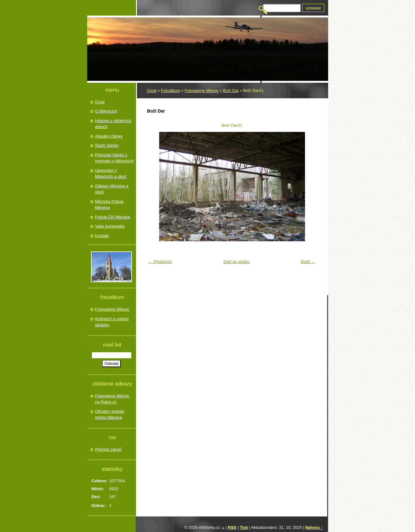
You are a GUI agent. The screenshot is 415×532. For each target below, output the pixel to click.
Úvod (152, 91)
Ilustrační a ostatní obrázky (112, 322)
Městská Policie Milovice (109, 205)
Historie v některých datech (113, 124)
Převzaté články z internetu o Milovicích (114, 158)
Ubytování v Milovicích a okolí (111, 174)
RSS (232, 527)
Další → (308, 262)
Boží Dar (231, 91)
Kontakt (102, 236)
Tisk (244, 527)
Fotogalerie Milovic (201, 91)
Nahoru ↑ (314, 527)
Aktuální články (109, 136)
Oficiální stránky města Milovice (110, 415)
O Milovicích (106, 111)
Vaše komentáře (110, 226)
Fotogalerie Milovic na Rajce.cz (112, 399)
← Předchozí (160, 262)
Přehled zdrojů (108, 449)
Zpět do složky (236, 262)
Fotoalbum (171, 91)
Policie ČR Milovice (113, 217)
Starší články (107, 145)
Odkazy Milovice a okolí (112, 189)
